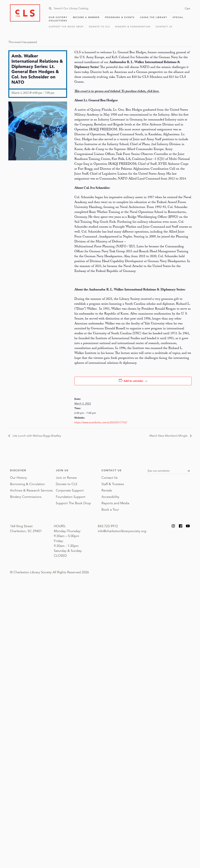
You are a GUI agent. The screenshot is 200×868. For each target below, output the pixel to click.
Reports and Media (115, 503)
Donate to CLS (99, 27)
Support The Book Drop (66, 27)
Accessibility (110, 497)
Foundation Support (71, 497)
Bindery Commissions (26, 497)
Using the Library (154, 17)
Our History (58, 17)
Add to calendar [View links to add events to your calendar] (133, 381)
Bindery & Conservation (133, 27)
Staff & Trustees (113, 484)
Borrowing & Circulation (27, 484)
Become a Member (86, 17)
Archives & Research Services (31, 490)
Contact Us (164, 27)
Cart (187, 9)
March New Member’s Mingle (169, 436)
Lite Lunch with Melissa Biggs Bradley (36, 436)
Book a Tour (110, 510)
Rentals (107, 490)
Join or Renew (66, 478)
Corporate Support (70, 490)
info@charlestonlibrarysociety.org (122, 531)
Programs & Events (120, 17)
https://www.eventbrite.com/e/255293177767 (101, 422)
